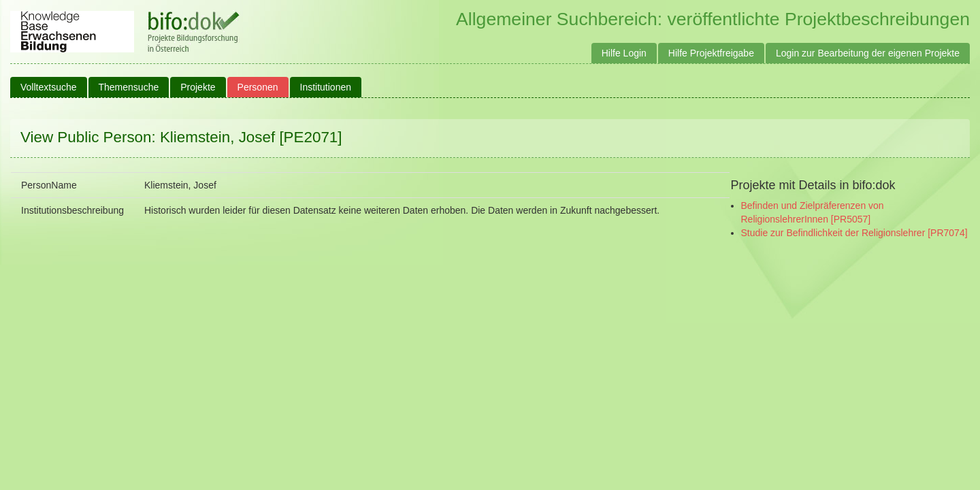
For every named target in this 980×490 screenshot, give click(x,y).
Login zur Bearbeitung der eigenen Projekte (868, 53)
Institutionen (326, 87)
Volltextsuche (49, 87)
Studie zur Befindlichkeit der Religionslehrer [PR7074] (854, 233)
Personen (258, 87)
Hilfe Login (624, 53)
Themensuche (129, 87)
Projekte (198, 87)
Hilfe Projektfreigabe (711, 53)
